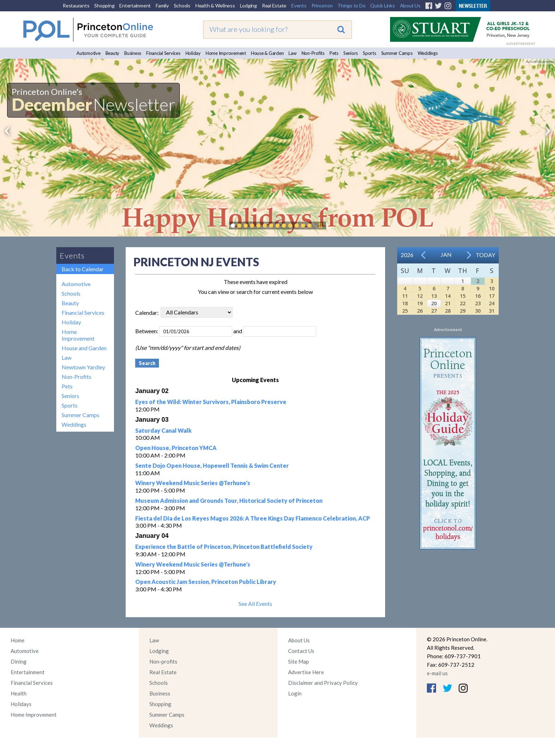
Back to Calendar (83, 269)
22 (463, 303)
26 (420, 311)
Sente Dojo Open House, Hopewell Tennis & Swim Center (212, 465)
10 (492, 288)
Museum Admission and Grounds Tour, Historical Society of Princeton (229, 501)
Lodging (248, 5)
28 (448, 311)
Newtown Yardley (83, 367)
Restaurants (76, 5)
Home (18, 640)
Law (292, 53)
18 (405, 303)
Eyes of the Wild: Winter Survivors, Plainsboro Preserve (211, 402)
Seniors (351, 53)
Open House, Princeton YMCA (176, 448)
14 (448, 296)
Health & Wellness (215, 5)
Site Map (299, 661)
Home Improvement (226, 53)
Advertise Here (306, 672)
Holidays (21, 704)
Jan (446, 254)
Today (485, 255)
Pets (334, 53)
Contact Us (301, 651)
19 (420, 303)
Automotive (88, 53)
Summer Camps (397, 53)
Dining (19, 661)
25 (405, 311)
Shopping (104, 5)
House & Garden (267, 53)
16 (478, 296)
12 (420, 296)
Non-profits (163, 661)
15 (463, 296)
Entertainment (135, 5)
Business (133, 53)
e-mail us (437, 673)
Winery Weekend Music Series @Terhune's (193, 483)
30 (478, 311)
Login (295, 693)
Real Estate (274, 5)
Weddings (428, 53)
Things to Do (351, 5)
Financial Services (163, 53)
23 (478, 303)
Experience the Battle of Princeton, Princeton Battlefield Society (224, 547)
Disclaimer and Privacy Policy (323, 683)
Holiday (193, 53)
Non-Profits (313, 53)
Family (162, 5)
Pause (320, 226)
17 (492, 296)
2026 (407, 255)
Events (299, 5)
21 (448, 303)
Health (19, 693)
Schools (182, 5)
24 (492, 303)
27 (434, 311)
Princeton (322, 5)
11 (405, 296)
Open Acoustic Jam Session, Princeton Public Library (206, 582)
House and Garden (84, 348)
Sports (370, 53)
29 (463, 311)
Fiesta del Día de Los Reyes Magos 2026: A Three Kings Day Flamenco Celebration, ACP (253, 518)
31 (492, 311)
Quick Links (382, 5)
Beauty (113, 53)
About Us (410, 5)
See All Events (255, 604)
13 (434, 296)
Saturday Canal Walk (163, 430)
